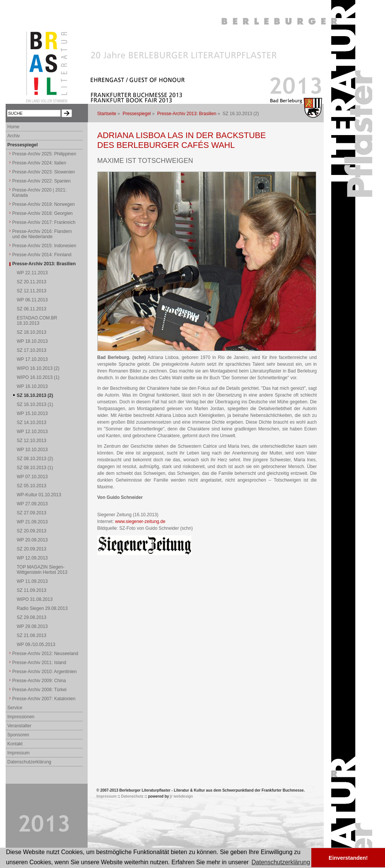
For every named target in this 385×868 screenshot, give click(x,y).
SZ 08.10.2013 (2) (35, 459)
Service (15, 708)
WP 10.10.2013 (33, 450)
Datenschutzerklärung (30, 762)
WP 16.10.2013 (33, 386)
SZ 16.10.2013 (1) (35, 404)
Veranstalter (20, 726)
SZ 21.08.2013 (32, 635)
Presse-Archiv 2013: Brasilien (187, 114)
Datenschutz (132, 796)
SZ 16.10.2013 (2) (35, 395)
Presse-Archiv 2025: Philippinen (44, 154)
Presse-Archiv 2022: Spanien (42, 181)
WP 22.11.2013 (33, 273)
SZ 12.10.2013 (32, 441)
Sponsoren (18, 735)
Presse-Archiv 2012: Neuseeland (45, 654)
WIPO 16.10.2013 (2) (38, 368)
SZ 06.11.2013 (32, 309)
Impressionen (21, 717)
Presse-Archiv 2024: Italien (39, 163)
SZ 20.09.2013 (32, 531)
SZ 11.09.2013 (32, 590)
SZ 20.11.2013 (32, 282)
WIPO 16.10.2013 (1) (38, 377)
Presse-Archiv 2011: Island (39, 663)
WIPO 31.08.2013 (35, 599)
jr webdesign (181, 796)
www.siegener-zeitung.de (140, 521)
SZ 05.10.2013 (32, 486)
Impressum (19, 753)
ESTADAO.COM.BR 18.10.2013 (37, 321)
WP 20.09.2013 (33, 540)
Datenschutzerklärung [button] (281, 862)
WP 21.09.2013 (33, 522)
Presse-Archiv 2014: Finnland (42, 255)
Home (14, 127)
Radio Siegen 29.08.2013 (42, 608)
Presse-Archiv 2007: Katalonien (44, 699)
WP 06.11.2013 (33, 300)
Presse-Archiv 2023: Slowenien (44, 172)
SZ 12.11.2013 (32, 291)
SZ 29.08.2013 (32, 617)
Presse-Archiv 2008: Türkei (40, 690)
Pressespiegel (137, 114)
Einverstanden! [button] (348, 858)
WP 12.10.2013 (33, 432)
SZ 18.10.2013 (32, 332)
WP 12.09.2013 (33, 558)
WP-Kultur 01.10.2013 (39, 495)
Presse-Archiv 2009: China (39, 681)
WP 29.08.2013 (33, 626)
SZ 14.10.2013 (32, 423)
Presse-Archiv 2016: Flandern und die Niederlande (42, 234)
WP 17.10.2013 (33, 359)
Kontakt (15, 744)
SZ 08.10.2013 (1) (35, 468)
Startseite (107, 114)
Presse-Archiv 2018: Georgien (43, 213)
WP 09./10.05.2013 (36, 645)
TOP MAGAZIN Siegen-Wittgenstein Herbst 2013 (42, 570)
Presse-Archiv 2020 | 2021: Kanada (40, 193)
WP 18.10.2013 (33, 341)
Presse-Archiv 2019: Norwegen (44, 204)
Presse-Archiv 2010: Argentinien (45, 672)
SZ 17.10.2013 (32, 350)
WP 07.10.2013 (33, 477)
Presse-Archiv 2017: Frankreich (44, 222)
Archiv (14, 136)
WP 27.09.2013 (33, 504)
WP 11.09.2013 (33, 581)
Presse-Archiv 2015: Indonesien (44, 246)
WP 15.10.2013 (33, 413)
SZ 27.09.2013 (32, 513)
